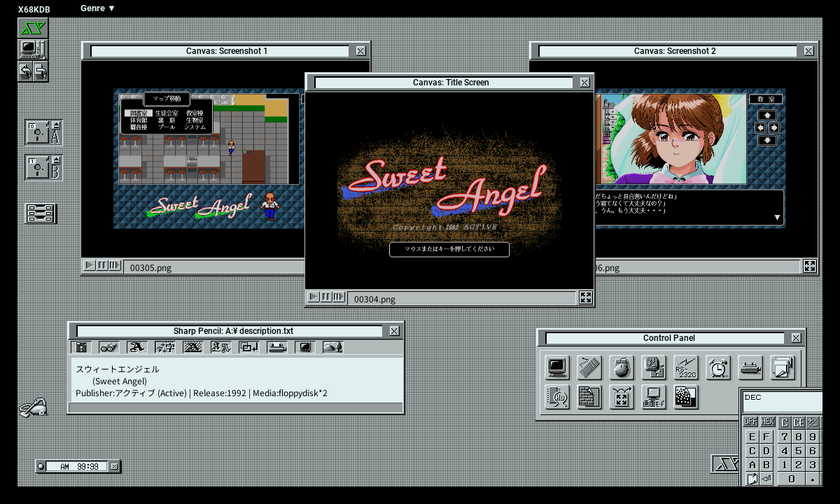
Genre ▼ (98, 8)
